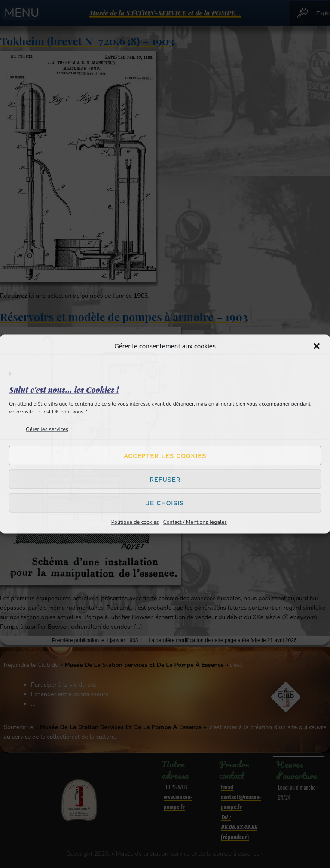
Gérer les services (47, 429)
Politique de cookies (135, 522)
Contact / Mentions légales (195, 522)
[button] (317, 346)
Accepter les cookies (165, 455)
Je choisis (165, 503)
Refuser (165, 479)
